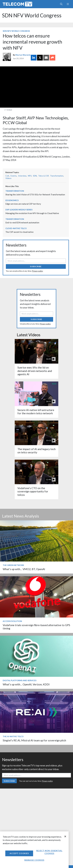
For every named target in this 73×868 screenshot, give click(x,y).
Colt (7, 176)
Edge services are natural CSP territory (23, 204)
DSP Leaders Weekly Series (19, 210)
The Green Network (13, 565)
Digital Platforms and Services (20, 680)
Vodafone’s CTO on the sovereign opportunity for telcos (33, 491)
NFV (30, 176)
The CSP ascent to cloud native (19, 232)
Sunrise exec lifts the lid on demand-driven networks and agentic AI (35, 371)
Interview (22, 176)
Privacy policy (38, 271)
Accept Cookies (19, 853)
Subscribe (36, 266)
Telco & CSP (43, 176)
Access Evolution (12, 621)
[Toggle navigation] (68, 4)
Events (14, 176)
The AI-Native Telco (13, 736)
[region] (34, 850)
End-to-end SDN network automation (22, 222)
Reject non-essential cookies (49, 852)
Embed (8, 110)
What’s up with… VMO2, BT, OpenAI (24, 569)
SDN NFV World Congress (32, 15)
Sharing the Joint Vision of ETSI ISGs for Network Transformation (35, 194)
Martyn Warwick (23, 55)
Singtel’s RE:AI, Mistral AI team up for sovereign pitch (34, 740)
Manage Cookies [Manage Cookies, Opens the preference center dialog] (34, 860)
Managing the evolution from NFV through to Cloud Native (32, 213)
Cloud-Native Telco (16, 228)
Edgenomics (12, 200)
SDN (35, 176)
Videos (8, 178)
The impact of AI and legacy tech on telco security (36, 451)
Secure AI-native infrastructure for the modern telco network (36, 412)
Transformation (57, 176)
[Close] (65, 836)
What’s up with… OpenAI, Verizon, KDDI (26, 684)
